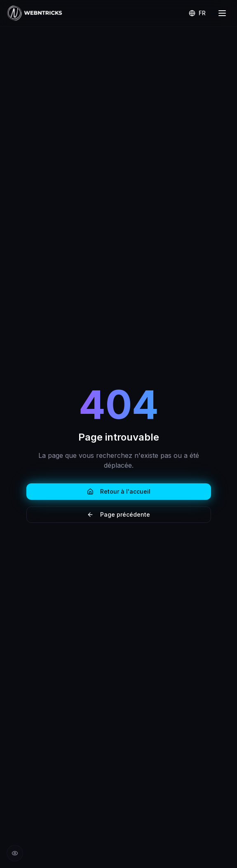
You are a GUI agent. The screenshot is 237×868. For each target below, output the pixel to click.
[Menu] (222, 13)
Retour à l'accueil (119, 491)
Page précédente (118, 514)
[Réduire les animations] (15, 853)
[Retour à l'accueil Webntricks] (35, 13)
